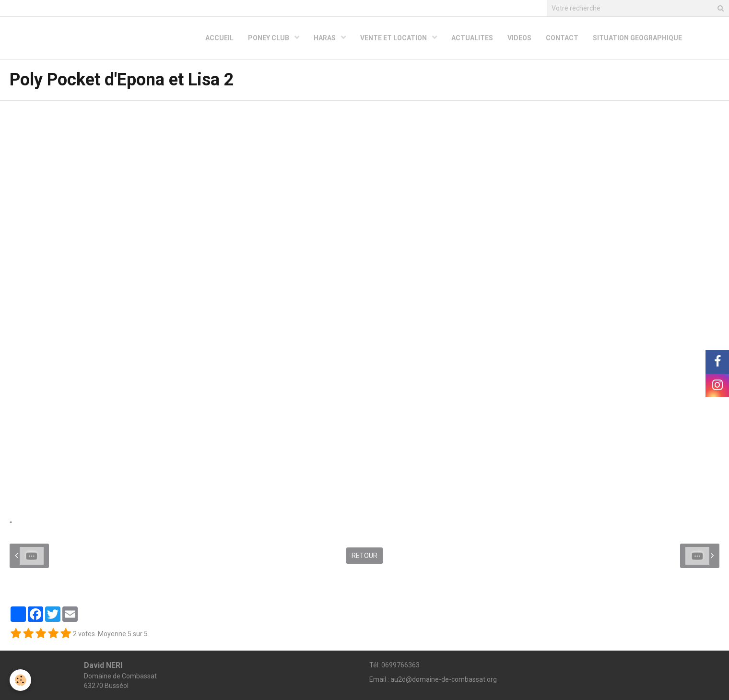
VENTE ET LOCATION (394, 38)
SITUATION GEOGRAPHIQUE (637, 38)
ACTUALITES (472, 38)
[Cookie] (20, 680)
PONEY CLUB (269, 38)
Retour (364, 556)
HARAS (325, 38)
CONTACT (562, 38)
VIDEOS (519, 38)
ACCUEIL (219, 38)
